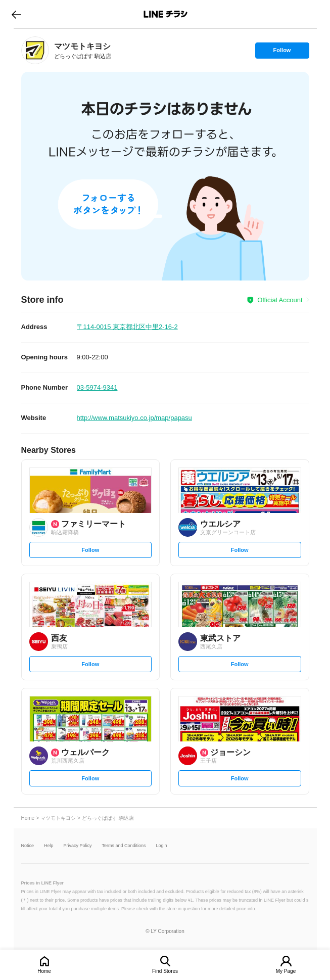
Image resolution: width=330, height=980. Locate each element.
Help (49, 846)
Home (44, 971)
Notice (28, 846)
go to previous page (16, 14)
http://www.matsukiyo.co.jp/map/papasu (134, 418)
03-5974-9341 (97, 387)
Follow (282, 53)
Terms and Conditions (124, 846)
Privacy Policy (78, 846)
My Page (286, 971)
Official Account (280, 300)
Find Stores (165, 971)
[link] (35, 50)
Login (162, 846)
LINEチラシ (166, 14)
